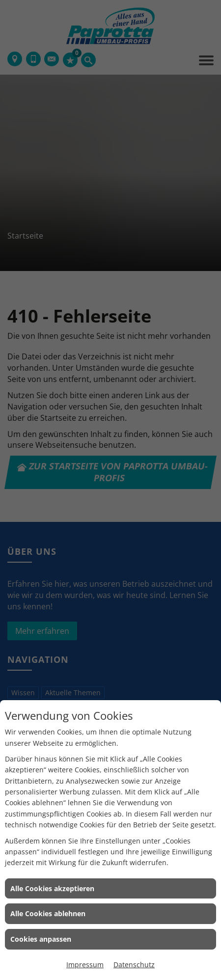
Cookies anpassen (41, 939)
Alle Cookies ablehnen (48, 913)
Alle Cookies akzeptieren (52, 888)
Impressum (85, 965)
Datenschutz (134, 965)
